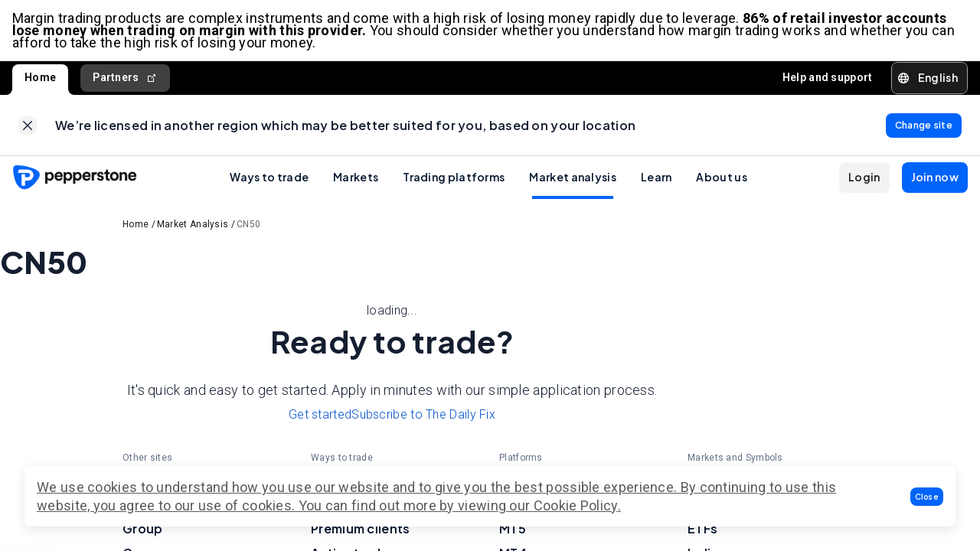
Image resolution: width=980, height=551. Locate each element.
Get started (320, 416)
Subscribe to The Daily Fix (423, 416)
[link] (28, 126)
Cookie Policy (576, 505)
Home (40, 78)
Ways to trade (269, 178)
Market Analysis (193, 226)
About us (721, 178)
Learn (657, 178)
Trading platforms (454, 178)
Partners (125, 78)
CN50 (248, 226)
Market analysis (573, 178)
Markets (356, 178)
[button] (927, 497)
